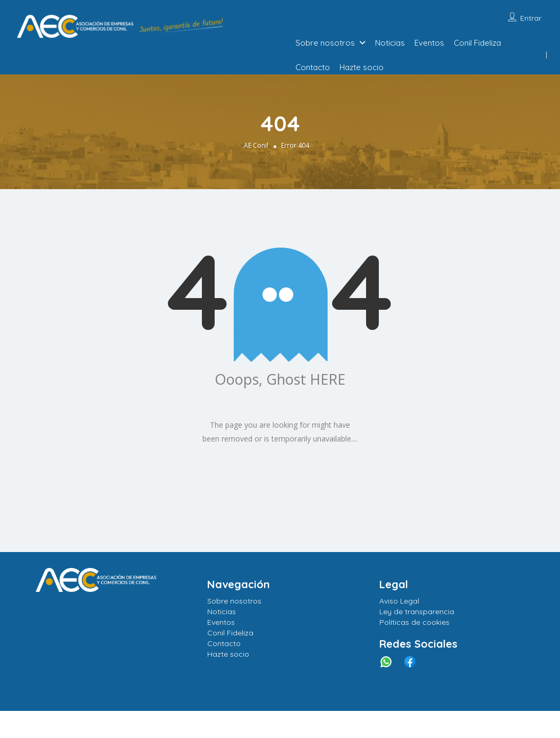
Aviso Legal (399, 601)
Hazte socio (362, 67)
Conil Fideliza (477, 43)
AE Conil (256, 145)
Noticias (390, 43)
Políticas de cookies (414, 622)
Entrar (531, 18)
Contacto (313, 67)
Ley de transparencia (417, 612)
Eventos (429, 43)
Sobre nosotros (325, 43)
